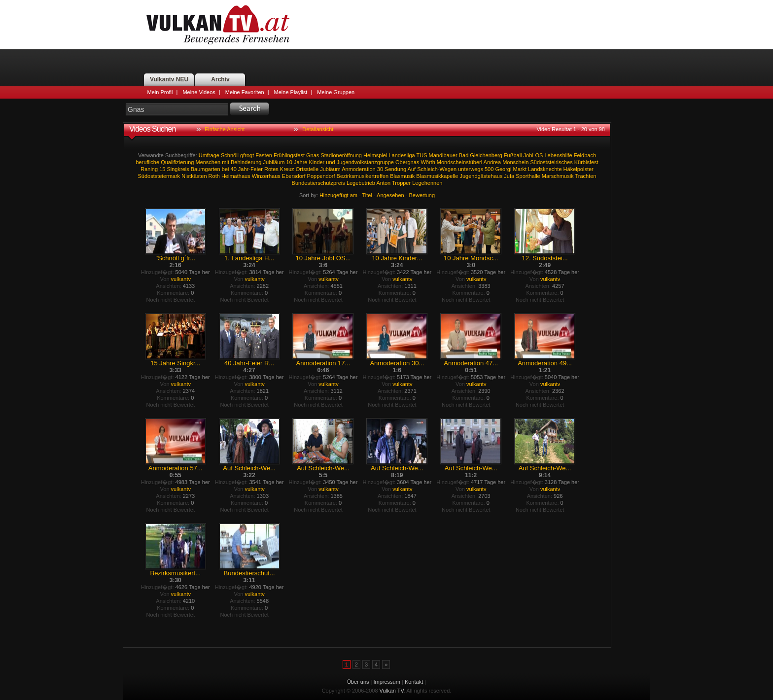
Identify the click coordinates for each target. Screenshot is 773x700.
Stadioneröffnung (341, 155)
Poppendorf (321, 176)
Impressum (387, 682)
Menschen (208, 162)
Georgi (503, 169)
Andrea (492, 162)
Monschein (515, 162)
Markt (520, 169)
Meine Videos (199, 92)
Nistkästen (194, 176)
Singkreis (178, 169)
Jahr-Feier (250, 169)
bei (226, 169)
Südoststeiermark (159, 176)
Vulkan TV (218, 25)
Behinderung (246, 162)
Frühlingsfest (289, 155)
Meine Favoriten (245, 92)
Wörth (428, 162)
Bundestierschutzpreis (318, 183)
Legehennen (427, 183)
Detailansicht (318, 129)
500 (489, 169)
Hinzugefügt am (338, 195)
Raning (149, 169)
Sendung (395, 169)
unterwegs (471, 169)
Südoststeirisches (551, 162)
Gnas (313, 155)
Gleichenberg (486, 155)
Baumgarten (206, 169)
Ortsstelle (307, 169)
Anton (383, 183)
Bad (464, 155)
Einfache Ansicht (225, 129)
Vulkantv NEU (169, 79)
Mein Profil (160, 92)
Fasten (264, 155)
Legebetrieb (361, 183)
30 (380, 169)
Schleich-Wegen (437, 169)
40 (234, 169)
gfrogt (247, 155)
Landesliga (402, 155)
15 (162, 169)
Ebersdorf (294, 176)
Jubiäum (330, 169)
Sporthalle (528, 176)
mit (226, 162)
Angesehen (390, 195)
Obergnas (407, 162)
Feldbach (585, 155)
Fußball (513, 155)
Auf (412, 169)
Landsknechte (545, 169)
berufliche (147, 162)
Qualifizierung (177, 162)
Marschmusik (558, 176)
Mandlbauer (443, 155)
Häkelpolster (579, 169)
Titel (367, 195)
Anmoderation (359, 169)
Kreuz (287, 169)
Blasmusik (402, 176)
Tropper (401, 183)
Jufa (509, 176)
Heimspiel (375, 155)
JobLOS (533, 155)
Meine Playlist (291, 92)
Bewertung (422, 195)
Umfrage (209, 155)
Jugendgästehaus (481, 176)
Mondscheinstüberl (459, 162)
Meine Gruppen (336, 92)
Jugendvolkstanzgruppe (365, 162)
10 (289, 162)
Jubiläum (274, 162)
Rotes (271, 169)
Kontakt (414, 682)
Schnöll (230, 155)
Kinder (316, 162)
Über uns (358, 682)
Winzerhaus (266, 176)
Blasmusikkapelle (437, 176)
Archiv (220, 79)
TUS (422, 155)
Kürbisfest (586, 162)
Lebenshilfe (558, 155)
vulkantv (181, 279)
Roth (214, 176)
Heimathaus (236, 176)
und (330, 162)
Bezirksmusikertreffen (363, 176)
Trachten (585, 176)
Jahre (301, 162)
